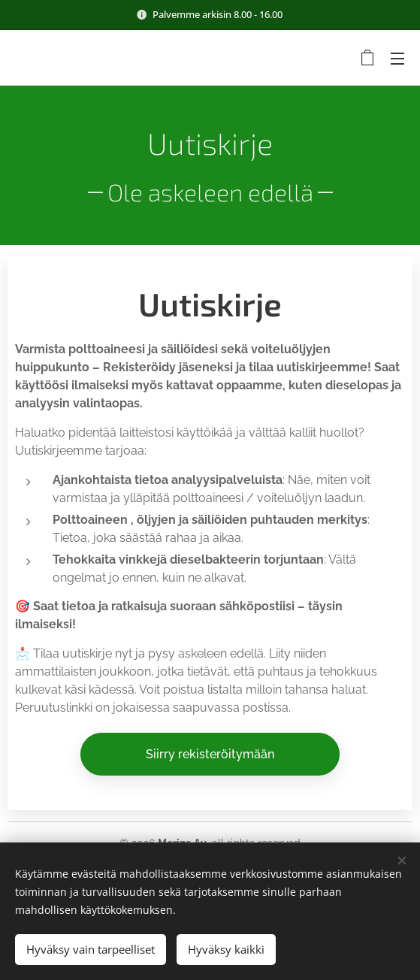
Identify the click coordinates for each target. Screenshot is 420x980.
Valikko (397, 59)
